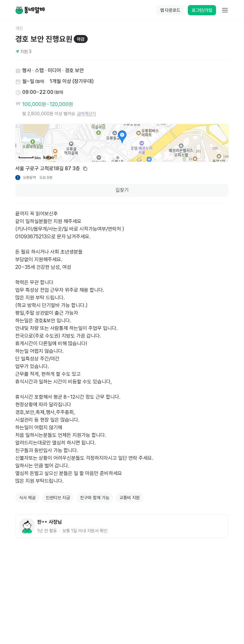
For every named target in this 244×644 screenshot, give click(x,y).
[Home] (30, 10)
